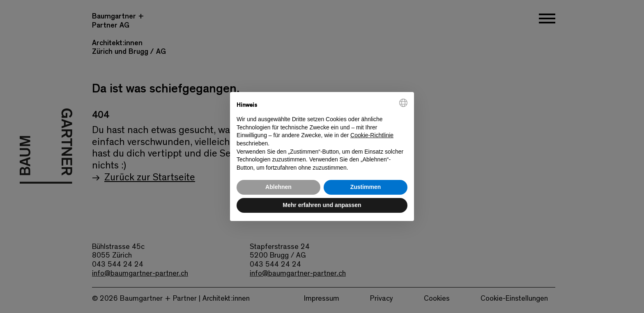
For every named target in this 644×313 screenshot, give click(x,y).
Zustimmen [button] (366, 187)
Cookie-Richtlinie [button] (372, 135)
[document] (322, 135)
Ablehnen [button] (278, 187)
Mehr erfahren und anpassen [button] (322, 205)
